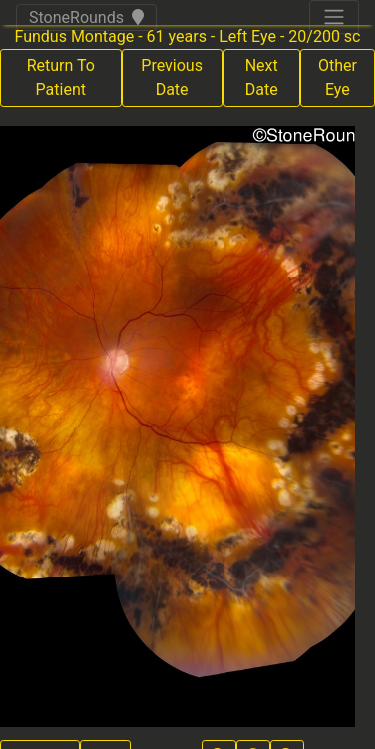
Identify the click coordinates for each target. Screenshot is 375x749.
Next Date (261, 77)
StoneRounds (86, 17)
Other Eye (337, 77)
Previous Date (172, 77)
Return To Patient (61, 77)
